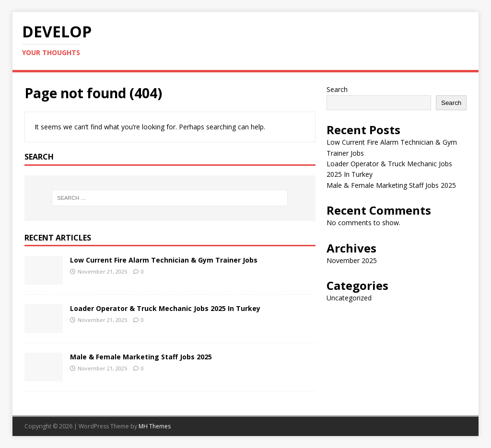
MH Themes (155, 426)
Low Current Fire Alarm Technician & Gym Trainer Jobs (164, 260)
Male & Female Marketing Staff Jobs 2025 (141, 357)
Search (337, 89)
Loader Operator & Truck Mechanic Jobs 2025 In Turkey (165, 308)
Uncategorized (349, 298)
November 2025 (352, 260)
